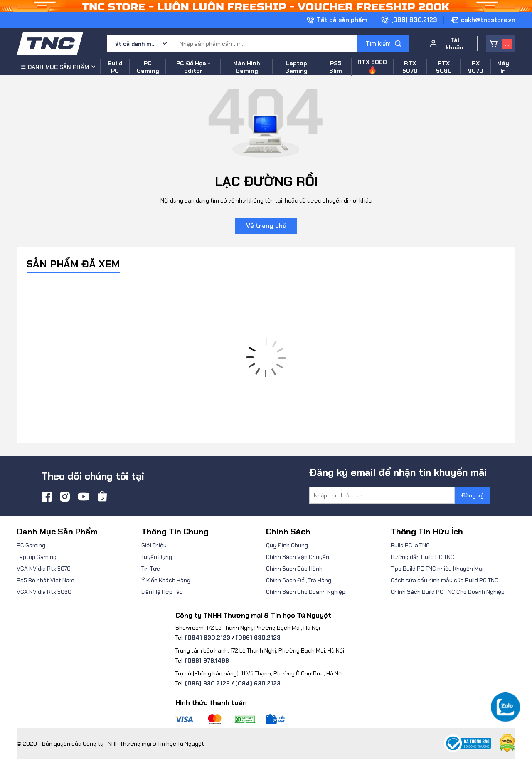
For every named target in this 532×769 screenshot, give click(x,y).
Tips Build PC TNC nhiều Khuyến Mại (437, 569)
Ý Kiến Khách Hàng (166, 580)
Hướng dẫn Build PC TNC (422, 557)
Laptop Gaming (37, 557)
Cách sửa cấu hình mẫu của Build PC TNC (445, 580)
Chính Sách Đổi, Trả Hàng (299, 580)
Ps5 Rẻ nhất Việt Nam (46, 580)
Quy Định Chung (287, 545)
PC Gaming (31, 545)
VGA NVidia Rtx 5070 (44, 569)
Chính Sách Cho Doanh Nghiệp (306, 592)
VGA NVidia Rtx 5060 (44, 592)
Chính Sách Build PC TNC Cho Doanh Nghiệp (448, 592)
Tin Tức (151, 569)
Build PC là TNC (410, 545)
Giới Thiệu (154, 545)
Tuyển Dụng (157, 557)
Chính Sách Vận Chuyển (298, 557)
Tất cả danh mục (134, 44)
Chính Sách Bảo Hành (294, 569)
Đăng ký (473, 495)
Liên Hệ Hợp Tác (162, 592)
